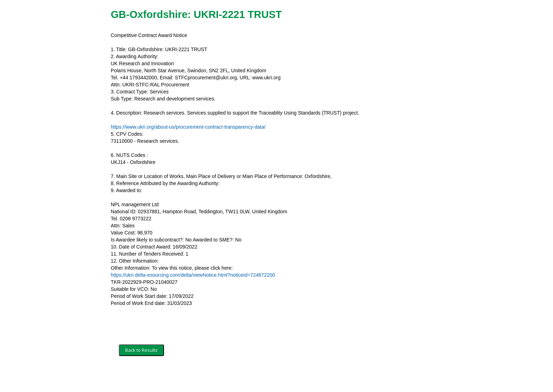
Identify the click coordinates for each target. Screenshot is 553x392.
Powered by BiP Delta (250, 377)
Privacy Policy (208, 377)
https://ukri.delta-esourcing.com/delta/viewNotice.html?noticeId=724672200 (193, 275)
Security (179, 377)
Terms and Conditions (142, 377)
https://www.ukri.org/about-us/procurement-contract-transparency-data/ (188, 127)
